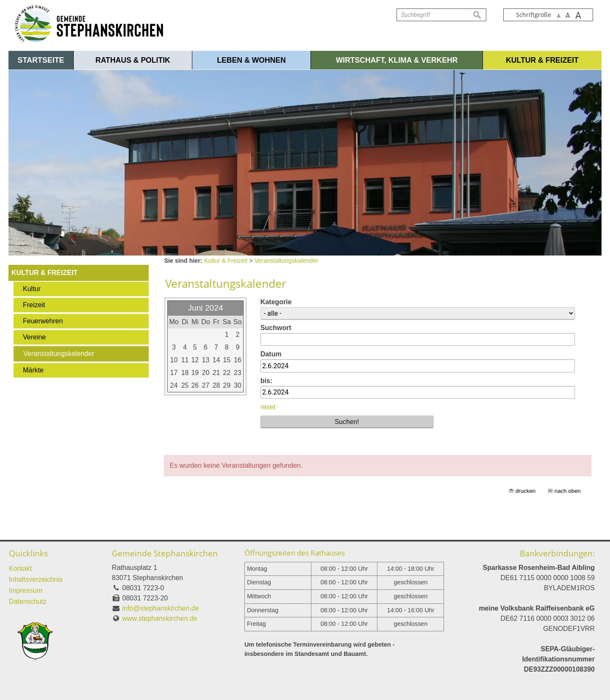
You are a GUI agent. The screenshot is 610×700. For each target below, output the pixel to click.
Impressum (26, 590)
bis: (266, 381)
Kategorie (276, 302)
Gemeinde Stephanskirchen (165, 553)
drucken (525, 491)
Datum (271, 354)
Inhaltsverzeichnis (36, 579)
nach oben (568, 491)
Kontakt (20, 568)
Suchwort (276, 328)
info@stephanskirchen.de (161, 608)
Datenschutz (28, 601)
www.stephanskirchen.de (160, 618)
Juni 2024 (205, 308)
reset (268, 407)
